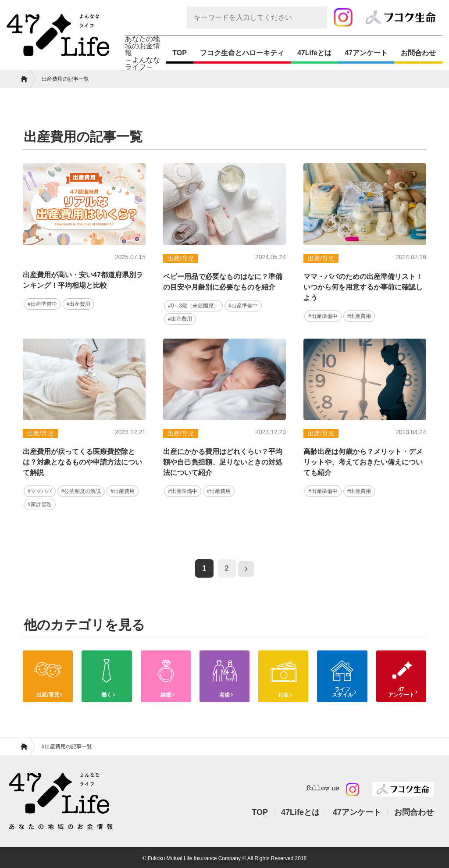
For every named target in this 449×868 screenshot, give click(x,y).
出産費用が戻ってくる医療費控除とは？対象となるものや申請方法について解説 (82, 461)
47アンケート (366, 53)
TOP (180, 53)
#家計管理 (39, 503)
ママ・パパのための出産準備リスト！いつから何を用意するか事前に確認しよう (363, 287)
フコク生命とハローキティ (242, 53)
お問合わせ (418, 53)
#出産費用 (75, 304)
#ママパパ (39, 490)
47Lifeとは (314, 53)
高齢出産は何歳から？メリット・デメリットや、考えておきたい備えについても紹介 (363, 461)
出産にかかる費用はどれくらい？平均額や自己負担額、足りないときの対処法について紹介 (223, 461)
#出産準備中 (41, 304)
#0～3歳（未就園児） (191, 305)
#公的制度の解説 (77, 490)
